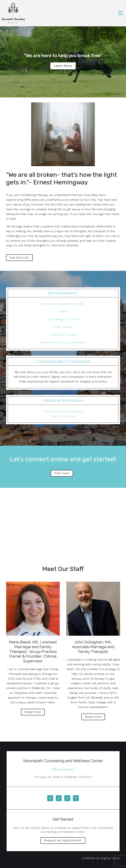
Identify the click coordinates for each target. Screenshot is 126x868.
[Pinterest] (76, 798)
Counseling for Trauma (63, 319)
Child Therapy (63, 327)
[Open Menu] (120, 13)
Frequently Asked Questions (63, 411)
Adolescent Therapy (63, 334)
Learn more (63, 66)
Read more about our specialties (63, 342)
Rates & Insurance (63, 416)
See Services (19, 258)
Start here (62, 473)
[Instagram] (67, 798)
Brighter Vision (110, 858)
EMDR (63, 311)
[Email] (50, 798)
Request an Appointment (63, 840)
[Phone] (59, 798)
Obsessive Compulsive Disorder (63, 304)
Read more (33, 712)
